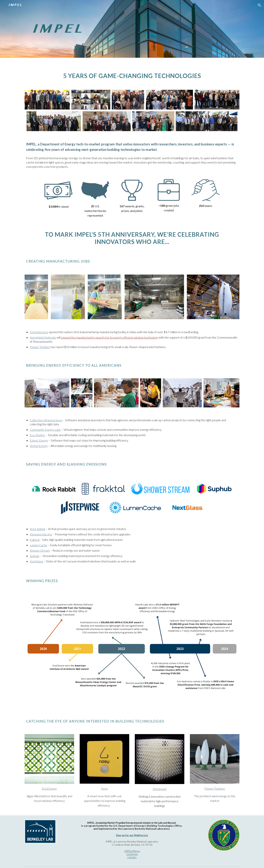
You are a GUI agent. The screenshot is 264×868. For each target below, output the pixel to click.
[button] (260, 5)
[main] (132, 72)
